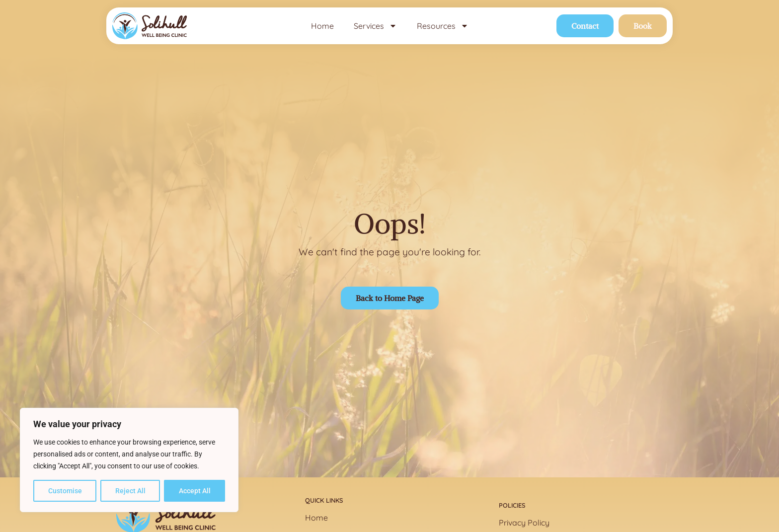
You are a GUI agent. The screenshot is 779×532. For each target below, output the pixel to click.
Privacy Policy (524, 523)
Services (375, 26)
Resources (443, 26)
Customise (65, 491)
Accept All (195, 491)
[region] (129, 460)
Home (322, 26)
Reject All (130, 491)
